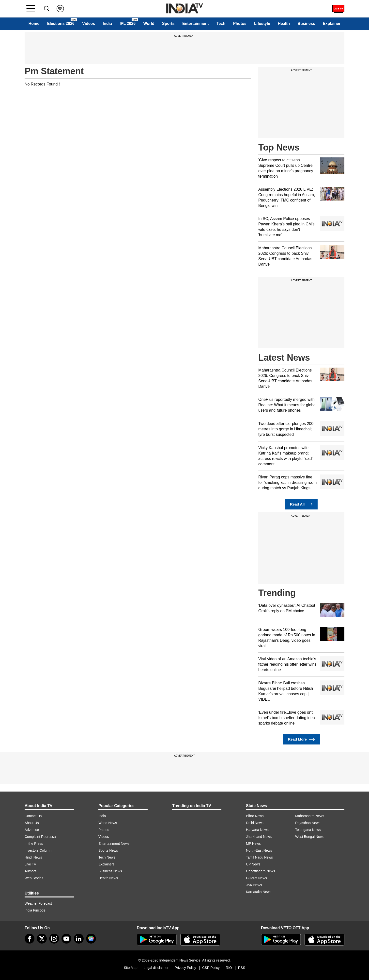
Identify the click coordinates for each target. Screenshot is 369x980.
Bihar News (255, 816)
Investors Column (38, 850)
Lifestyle (262, 24)
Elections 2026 (61, 24)
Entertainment (196, 24)
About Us (32, 823)
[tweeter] (42, 939)
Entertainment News (114, 844)
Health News (108, 878)
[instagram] (54, 939)
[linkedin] (79, 939)
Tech (221, 24)
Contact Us (33, 816)
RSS (242, 968)
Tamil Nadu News (259, 857)
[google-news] (91, 939)
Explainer (332, 24)
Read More (301, 739)
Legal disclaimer (156, 968)
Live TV (30, 864)
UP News (253, 864)
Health (284, 24)
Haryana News (257, 830)
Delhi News (255, 823)
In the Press (34, 844)
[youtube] (66, 939)
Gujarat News (256, 878)
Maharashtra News (310, 816)
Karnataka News (259, 892)
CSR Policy (211, 968)
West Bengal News (310, 837)
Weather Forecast (38, 903)
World (149, 24)
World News (108, 823)
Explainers (106, 864)
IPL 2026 (128, 24)
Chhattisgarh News (261, 871)
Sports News (108, 850)
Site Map (131, 968)
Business (306, 24)
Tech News (107, 857)
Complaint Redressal (41, 837)
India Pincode (35, 910)
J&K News (254, 885)
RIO (229, 968)
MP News (253, 844)
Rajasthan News (308, 823)
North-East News (259, 850)
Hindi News (33, 857)
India (107, 24)
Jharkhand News (259, 837)
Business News (110, 871)
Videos (89, 24)
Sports (168, 24)
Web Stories (34, 878)
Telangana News (308, 830)
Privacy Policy (185, 968)
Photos (240, 24)
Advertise (32, 830)
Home (34, 24)
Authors (31, 871)
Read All (301, 504)
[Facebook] (30, 939)
